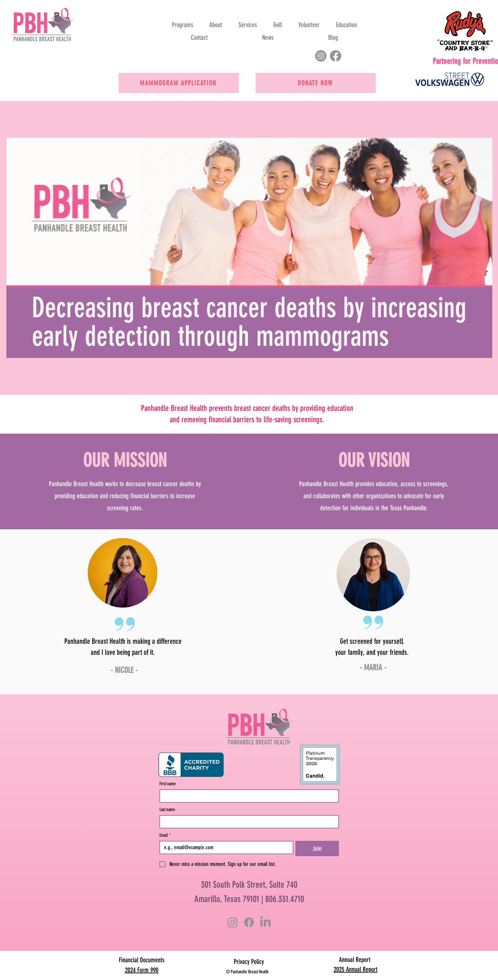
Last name (167, 810)
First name (168, 784)
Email (165, 835)
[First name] (247, 796)
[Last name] (247, 822)
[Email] (225, 848)
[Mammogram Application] (179, 83)
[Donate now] (316, 83)
